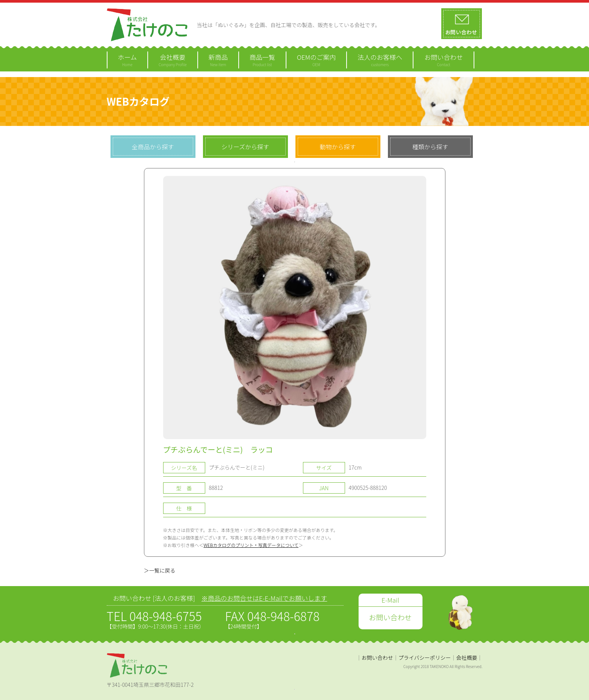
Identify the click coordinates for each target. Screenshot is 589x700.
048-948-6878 (284, 616)
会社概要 (467, 658)
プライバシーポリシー (425, 658)
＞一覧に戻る (160, 570)
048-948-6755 (166, 616)
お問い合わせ (377, 658)
